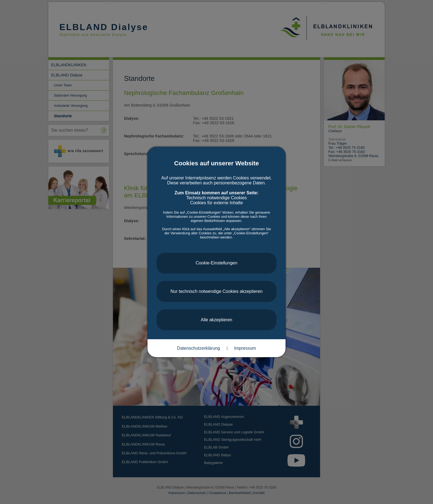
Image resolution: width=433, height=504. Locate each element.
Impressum (245, 348)
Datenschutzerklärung (199, 348)
